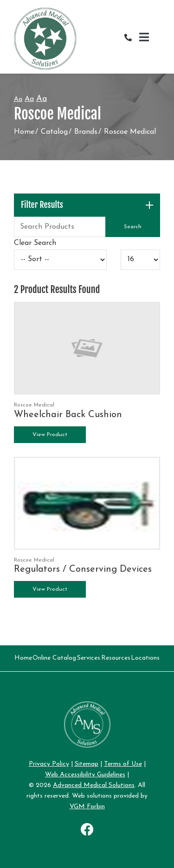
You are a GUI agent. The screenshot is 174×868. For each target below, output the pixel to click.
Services (89, 658)
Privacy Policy (49, 764)
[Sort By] (60, 260)
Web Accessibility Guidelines (85, 775)
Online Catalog (54, 658)
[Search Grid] (87, 227)
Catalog (54, 132)
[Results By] (140, 260)
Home (24, 132)
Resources (116, 658)
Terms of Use (123, 764)
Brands (86, 132)
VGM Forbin (87, 807)
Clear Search (35, 243)
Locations (145, 658)
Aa (18, 99)
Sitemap (87, 764)
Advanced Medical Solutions (94, 785)
